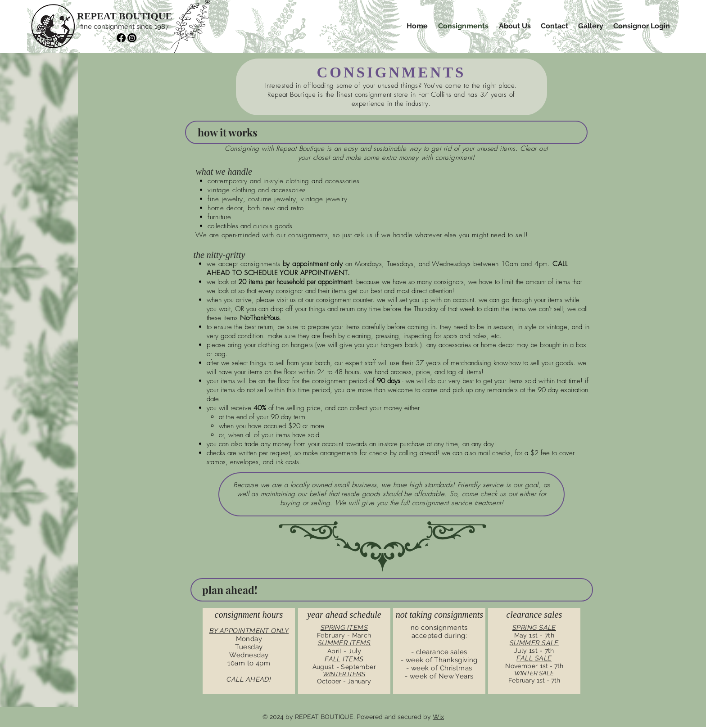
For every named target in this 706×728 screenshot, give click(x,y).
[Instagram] (132, 38)
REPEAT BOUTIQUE (124, 16)
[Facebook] (121, 38)
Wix (438, 717)
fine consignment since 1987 (124, 27)
